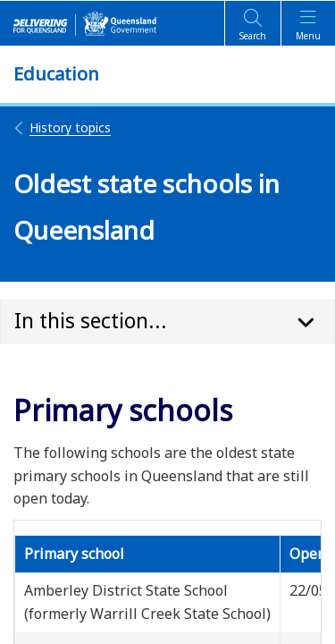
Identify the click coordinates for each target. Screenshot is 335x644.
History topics (62, 127)
